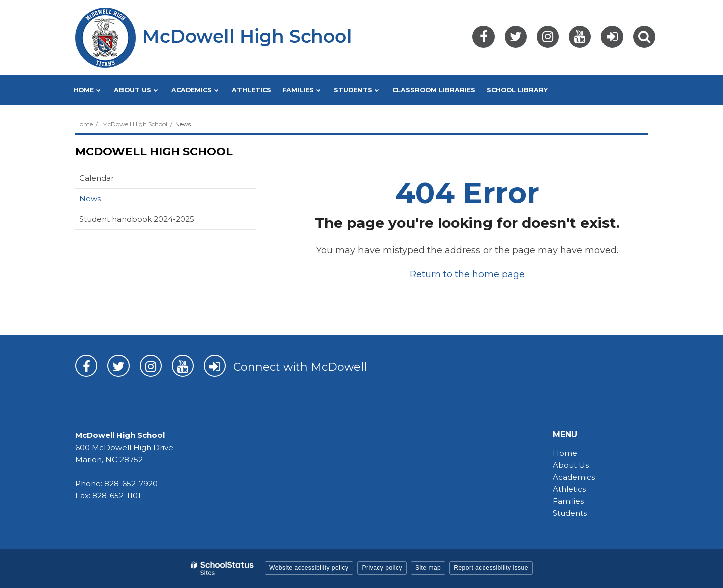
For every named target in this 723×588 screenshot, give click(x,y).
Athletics (569, 489)
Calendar (97, 178)
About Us (571, 465)
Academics (574, 477)
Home (84, 124)
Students (570, 513)
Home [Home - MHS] (565, 453)
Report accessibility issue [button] (491, 568)
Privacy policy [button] (382, 568)
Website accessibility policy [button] (309, 568)
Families (568, 501)
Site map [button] (428, 568)
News (90, 198)
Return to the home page (467, 274)
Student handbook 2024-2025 (137, 219)
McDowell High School (135, 124)
